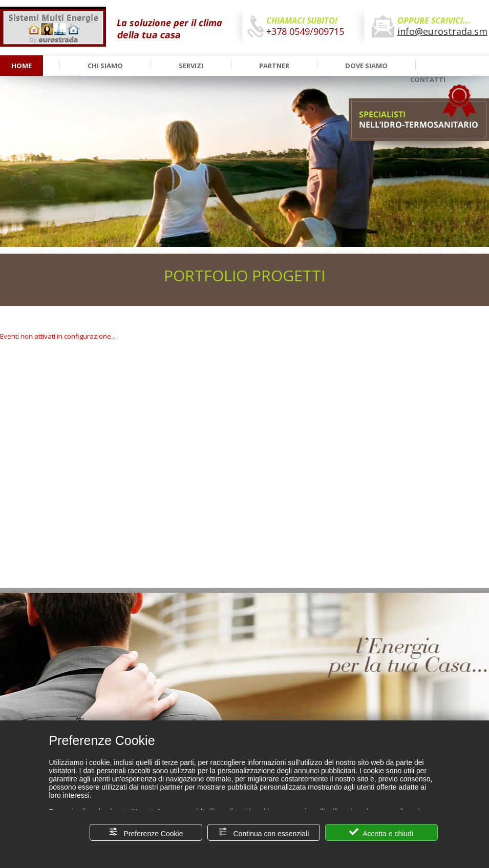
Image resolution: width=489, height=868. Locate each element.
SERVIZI (191, 66)
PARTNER (274, 66)
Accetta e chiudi (381, 832)
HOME (22, 66)
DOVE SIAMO (366, 66)
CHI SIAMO (105, 66)
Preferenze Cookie (146, 832)
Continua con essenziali (264, 832)
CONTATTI (428, 79)
